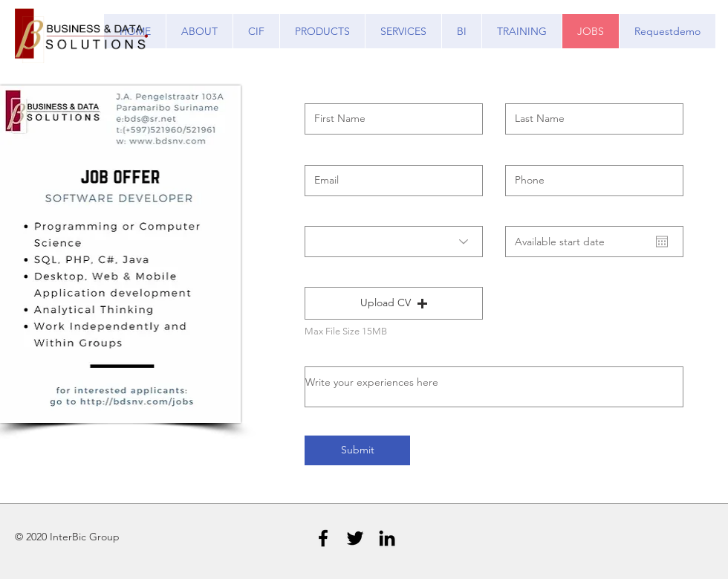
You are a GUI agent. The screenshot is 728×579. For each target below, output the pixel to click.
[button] (394, 303)
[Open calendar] (662, 242)
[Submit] (357, 450)
